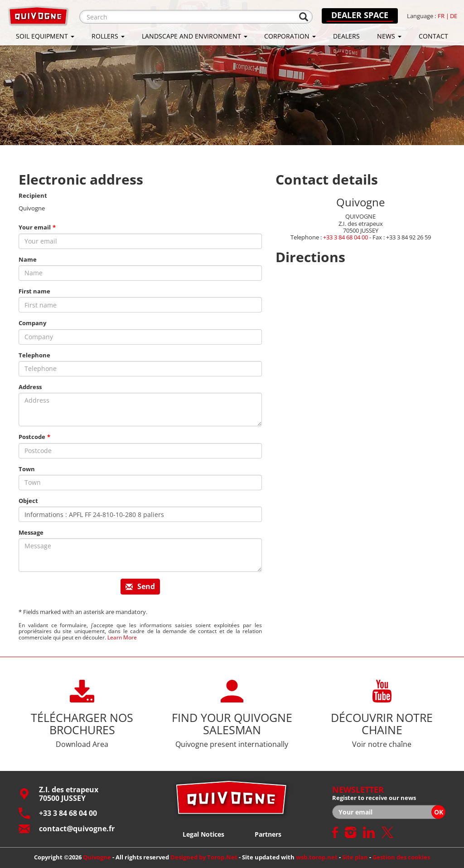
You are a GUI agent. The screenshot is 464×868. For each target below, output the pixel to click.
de (454, 16)
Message (31, 533)
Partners (268, 834)
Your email (35, 227)
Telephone (34, 355)
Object (28, 501)
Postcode (32, 437)
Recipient (33, 196)
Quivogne (97, 857)
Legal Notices (203, 834)
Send (140, 586)
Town (27, 469)
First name (34, 291)
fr (441, 16)
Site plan (355, 857)
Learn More (122, 637)
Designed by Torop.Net (204, 857)
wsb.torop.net (317, 857)
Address (30, 387)
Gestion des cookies (401, 857)
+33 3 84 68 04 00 (346, 237)
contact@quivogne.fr (67, 829)
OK (439, 812)
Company (32, 323)
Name (28, 260)
